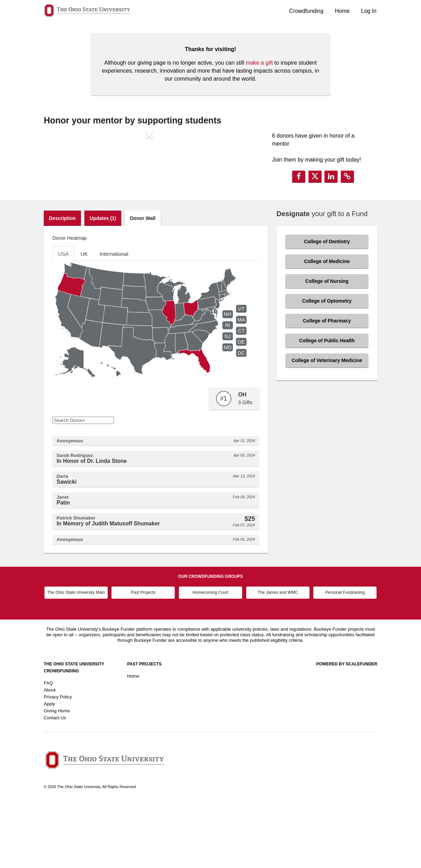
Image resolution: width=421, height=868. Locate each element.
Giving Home (57, 775)
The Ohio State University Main (76, 657)
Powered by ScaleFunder (347, 729)
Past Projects (143, 657)
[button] (60, 191)
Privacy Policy (58, 761)
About (50, 755)
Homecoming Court (210, 657)
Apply (49, 768)
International (114, 319)
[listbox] (149, 192)
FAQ (48, 748)
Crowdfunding (306, 11)
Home (342, 11)
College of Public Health (327, 406)
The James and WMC (278, 657)
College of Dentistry (327, 306)
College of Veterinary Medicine (327, 425)
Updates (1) (103, 283)
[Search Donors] (83, 485)
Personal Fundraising (345, 657)
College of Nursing (327, 346)
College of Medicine (327, 326)
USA (63, 319)
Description (62, 283)
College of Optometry (327, 366)
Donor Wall (143, 283)
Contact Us (55, 782)
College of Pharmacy (327, 386)
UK (84, 319)
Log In (369, 11)
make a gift (259, 63)
